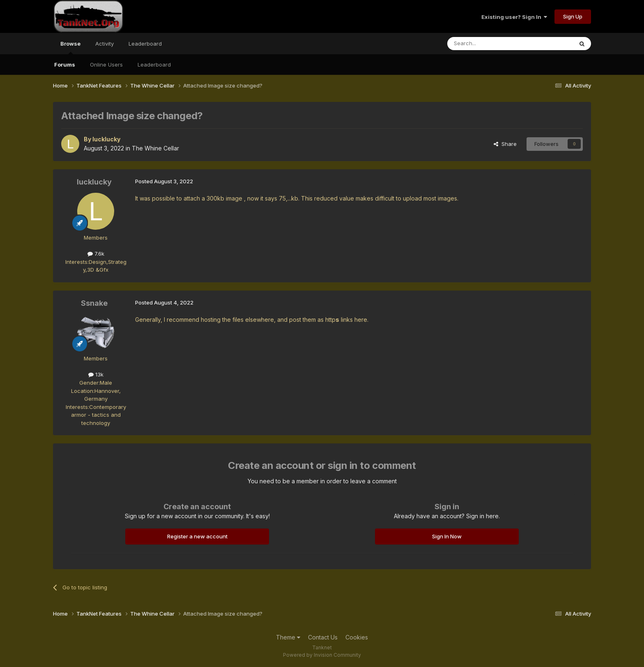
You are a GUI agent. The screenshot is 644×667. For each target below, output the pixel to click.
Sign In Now (447, 536)
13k (96, 374)
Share (505, 144)
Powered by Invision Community (322, 655)
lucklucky (106, 139)
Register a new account (197, 536)
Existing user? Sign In (514, 17)
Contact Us (323, 637)
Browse (70, 47)
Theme (288, 637)
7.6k (96, 254)
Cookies (357, 637)
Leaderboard (154, 65)
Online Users (106, 65)
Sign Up (573, 16)
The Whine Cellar (155, 148)
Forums (65, 65)
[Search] (489, 44)
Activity (105, 44)
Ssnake (94, 303)
